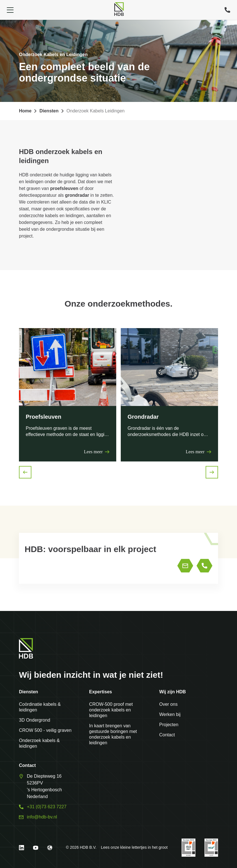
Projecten (169, 725)
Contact (167, 735)
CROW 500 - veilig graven (45, 730)
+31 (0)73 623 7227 (47, 807)
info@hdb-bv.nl (42, 817)
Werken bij (170, 714)
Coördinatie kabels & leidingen (40, 707)
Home (25, 111)
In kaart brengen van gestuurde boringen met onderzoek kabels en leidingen (113, 734)
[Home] (119, 9)
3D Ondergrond (35, 720)
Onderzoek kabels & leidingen (39, 743)
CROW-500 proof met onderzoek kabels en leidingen (111, 710)
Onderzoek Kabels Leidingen (95, 111)
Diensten (49, 111)
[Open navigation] (10, 10)
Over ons (168, 704)
